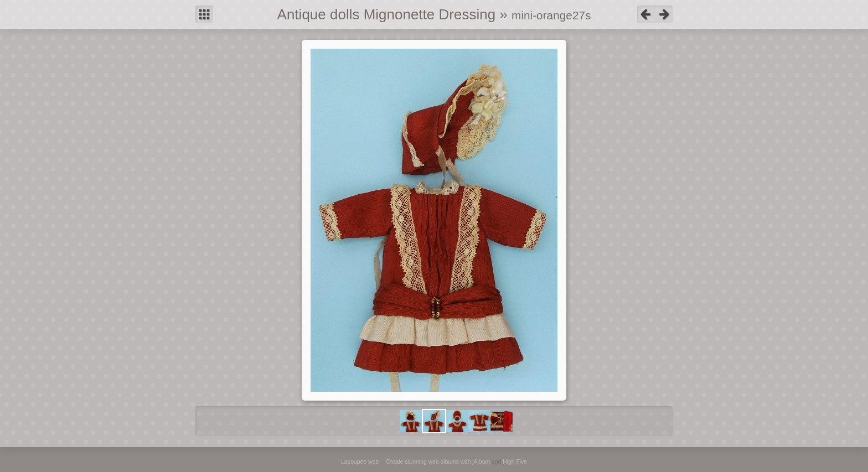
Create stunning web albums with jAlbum (438, 462)
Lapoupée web (360, 462)
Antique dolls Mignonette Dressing (387, 14)
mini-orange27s (551, 15)
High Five (515, 462)
